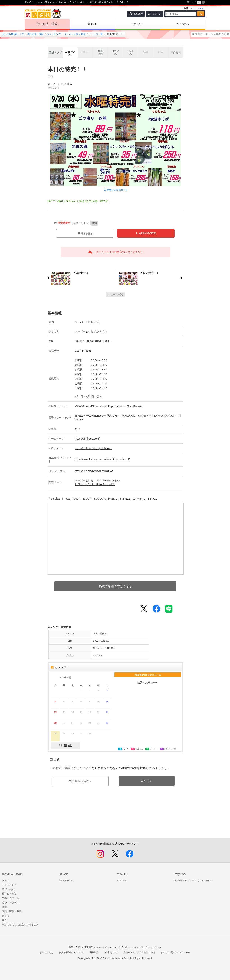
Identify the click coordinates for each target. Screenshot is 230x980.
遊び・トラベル (10, 903)
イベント (122, 880)
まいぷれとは (47, 952)
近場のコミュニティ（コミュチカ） (194, 880)
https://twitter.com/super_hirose (93, 448)
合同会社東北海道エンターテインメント (96, 947)
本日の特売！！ (81, 273)
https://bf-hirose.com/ (87, 439)
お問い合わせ (111, 952)
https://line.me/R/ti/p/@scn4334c (94, 471)
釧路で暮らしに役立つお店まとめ (20, 925)
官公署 (6, 916)
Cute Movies (66, 880)
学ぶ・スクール (10, 898)
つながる (183, 24)
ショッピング (54, 34)
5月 (65, 745)
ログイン (157, 14)
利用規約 (94, 952)
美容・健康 (8, 889)
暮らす (92, 24)
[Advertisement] (115, 820)
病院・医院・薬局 (12, 911)
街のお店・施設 (47, 24)
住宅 (4, 907)
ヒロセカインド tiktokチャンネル (95, 484)
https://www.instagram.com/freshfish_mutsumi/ (102, 460)
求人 (4, 920)
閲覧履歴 (138, 14)
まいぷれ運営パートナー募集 (176, 952)
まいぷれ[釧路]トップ (13, 34)
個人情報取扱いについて (71, 952)
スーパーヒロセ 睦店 (75, 34)
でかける (138, 24)
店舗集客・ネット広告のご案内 (211, 34)
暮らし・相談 (9, 894)
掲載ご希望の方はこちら (115, 586)
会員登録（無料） (80, 781)
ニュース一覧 (96, 34)
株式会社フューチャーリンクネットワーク (140, 947)
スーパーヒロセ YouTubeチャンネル (97, 480)
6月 (70, 745)
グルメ (6, 880)
